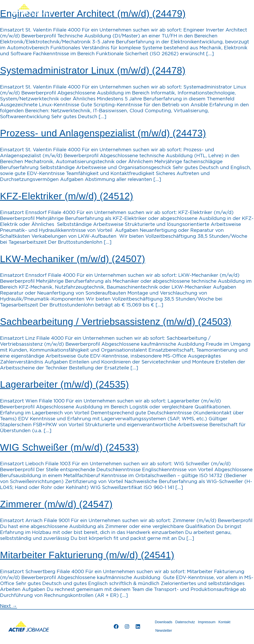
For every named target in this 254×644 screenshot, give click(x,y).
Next (8, 606)
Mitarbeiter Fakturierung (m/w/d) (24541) (87, 555)
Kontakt (229, 622)
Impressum (210, 622)
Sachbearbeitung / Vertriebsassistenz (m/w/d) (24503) (116, 322)
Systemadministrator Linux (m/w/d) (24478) (93, 70)
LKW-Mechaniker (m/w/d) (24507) (73, 259)
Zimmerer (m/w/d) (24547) (56, 504)
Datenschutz (187, 622)
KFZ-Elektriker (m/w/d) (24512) (67, 196)
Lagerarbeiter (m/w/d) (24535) (64, 384)
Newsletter (164, 631)
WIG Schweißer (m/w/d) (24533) (69, 447)
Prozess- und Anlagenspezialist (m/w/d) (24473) (103, 133)
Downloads (164, 622)
